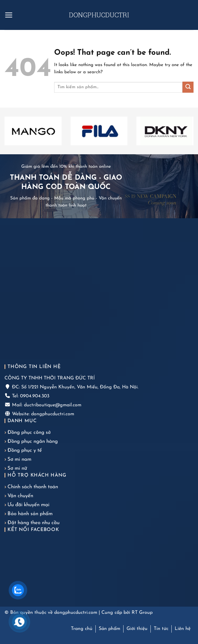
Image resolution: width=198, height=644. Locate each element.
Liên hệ (183, 629)
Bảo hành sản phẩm (30, 514)
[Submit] (188, 87)
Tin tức (161, 629)
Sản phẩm (109, 629)
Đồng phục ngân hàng (33, 441)
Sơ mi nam (19, 459)
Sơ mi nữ (17, 468)
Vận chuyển (20, 496)
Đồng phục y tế (25, 450)
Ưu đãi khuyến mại (28, 505)
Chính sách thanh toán (33, 487)
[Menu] (9, 15)
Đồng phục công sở (29, 432)
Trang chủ (82, 629)
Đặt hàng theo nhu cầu (33, 523)
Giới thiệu (137, 629)
